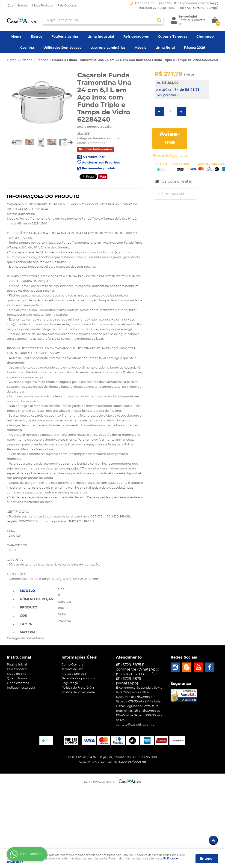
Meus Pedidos (42, 6)
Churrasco (205, 37)
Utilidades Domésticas (62, 48)
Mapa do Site (17, 674)
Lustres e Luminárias (108, 48)
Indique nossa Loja (21, 688)
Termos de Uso (72, 669)
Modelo (27, 591)
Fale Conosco (67, 6)
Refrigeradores (136, 37)
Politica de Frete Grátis (78, 688)
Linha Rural (165, 48)
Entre (183, 20)
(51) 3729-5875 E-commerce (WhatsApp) (189, 3)
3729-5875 (199, 8)
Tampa (26, 624)
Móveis (140, 48)
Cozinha (27, 48)
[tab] (36, 590)
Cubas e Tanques (173, 37)
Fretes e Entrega (74, 674)
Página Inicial (17, 665)
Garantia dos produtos (78, 679)
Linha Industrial (101, 37)
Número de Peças (36, 599)
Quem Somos (17, 6)
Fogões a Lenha (65, 37)
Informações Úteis (79, 657)
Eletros (36, 37)
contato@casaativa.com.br (136, 725)
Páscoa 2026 (194, 48)
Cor (24, 616)
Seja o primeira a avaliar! (95, 127)
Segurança (70, 683)
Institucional (19, 657)
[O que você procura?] (159, 20)
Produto (29, 608)
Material (29, 632)
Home (16, 37)
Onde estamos (18, 683)
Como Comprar (73, 665)
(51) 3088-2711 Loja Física (157, 8)
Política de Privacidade (78, 692)
